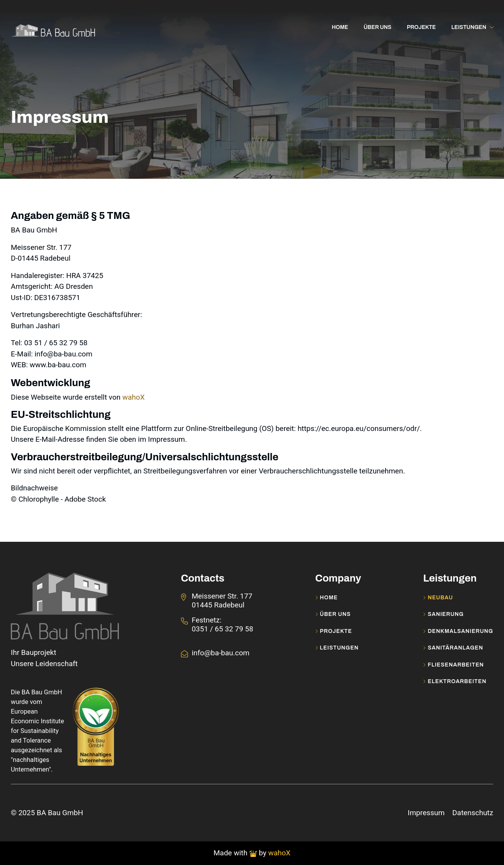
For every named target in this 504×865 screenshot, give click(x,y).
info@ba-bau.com (221, 653)
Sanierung (443, 614)
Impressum (426, 813)
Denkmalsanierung (458, 631)
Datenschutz (473, 813)
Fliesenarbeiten (453, 665)
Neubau (438, 598)
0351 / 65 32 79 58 (223, 629)
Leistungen (337, 648)
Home (326, 598)
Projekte (334, 631)
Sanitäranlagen (453, 648)
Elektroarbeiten (455, 682)
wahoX (134, 397)
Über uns (333, 614)
